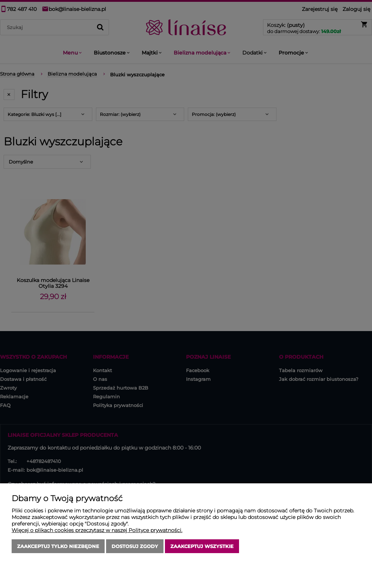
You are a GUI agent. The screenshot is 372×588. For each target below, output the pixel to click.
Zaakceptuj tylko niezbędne (58, 546)
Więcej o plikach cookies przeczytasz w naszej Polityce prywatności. (97, 530)
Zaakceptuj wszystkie (202, 546)
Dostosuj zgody (135, 546)
